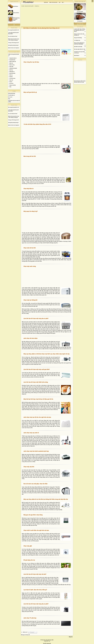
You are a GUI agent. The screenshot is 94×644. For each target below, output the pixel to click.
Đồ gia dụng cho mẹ (29, 560)
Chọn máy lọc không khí (30, 300)
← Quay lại (70, 637)
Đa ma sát (11, 83)
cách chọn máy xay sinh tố (31, 433)
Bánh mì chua (12, 65)
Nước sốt (11, 80)
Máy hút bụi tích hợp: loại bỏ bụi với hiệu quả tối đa (38, 399)
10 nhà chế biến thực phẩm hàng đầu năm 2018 (37, 124)
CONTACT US (47, 641)
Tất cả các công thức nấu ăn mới (14, 24)
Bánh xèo (11, 63)
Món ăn (11, 82)
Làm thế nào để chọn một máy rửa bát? (35, 574)
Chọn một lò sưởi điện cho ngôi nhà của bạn (36, 530)
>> (36, 632)
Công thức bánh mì (13, 58)
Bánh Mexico (77, 56)
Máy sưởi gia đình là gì (30, 92)
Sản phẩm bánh (12, 60)
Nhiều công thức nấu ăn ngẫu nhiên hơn (80, 23)
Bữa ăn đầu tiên (12, 73)
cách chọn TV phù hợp (30, 618)
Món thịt (11, 77)
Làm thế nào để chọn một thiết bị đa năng (36, 382)
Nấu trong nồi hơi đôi (30, 156)
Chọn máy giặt (28, 546)
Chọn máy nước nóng (30, 266)
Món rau (11, 75)
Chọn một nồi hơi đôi (30, 248)
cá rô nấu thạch (80, 12)
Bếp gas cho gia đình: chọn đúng (33, 515)
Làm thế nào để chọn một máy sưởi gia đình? (37, 369)
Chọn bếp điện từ (28, 189)
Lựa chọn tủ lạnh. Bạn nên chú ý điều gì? (35, 590)
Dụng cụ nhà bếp (13, 85)
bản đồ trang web (47, 643)
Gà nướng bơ (80, 21)
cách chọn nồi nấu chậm (30, 338)
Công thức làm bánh (13, 68)
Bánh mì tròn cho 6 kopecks (14, 48)
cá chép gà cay (77, 40)
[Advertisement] (47, 17)
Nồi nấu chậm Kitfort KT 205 (80, 49)
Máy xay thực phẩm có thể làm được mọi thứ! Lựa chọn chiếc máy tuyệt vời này (47, 354)
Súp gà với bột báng (78, 38)
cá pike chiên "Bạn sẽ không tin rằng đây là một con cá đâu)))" (80, 30)
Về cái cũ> (32, 632)
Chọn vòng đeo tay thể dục (31, 62)
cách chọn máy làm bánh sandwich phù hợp (36, 451)
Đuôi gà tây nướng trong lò (13, 45)
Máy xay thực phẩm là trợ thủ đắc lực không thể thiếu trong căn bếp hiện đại (46, 499)
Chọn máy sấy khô (29, 467)
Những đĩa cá (12, 72)
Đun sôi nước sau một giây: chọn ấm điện (35, 484)
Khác (10, 87)
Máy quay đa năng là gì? (31, 211)
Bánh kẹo (11, 70)
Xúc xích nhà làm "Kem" (13, 36)
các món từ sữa (12, 78)
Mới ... (63, 2)
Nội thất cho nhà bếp (78, 47)
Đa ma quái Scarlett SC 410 (14, 30)
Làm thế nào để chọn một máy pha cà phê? (36, 318)
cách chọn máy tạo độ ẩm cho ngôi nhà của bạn (37, 417)
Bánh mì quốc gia (13, 61)
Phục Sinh (11, 67)
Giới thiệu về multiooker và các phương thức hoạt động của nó (41, 28)
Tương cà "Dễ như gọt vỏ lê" (14, 43)
